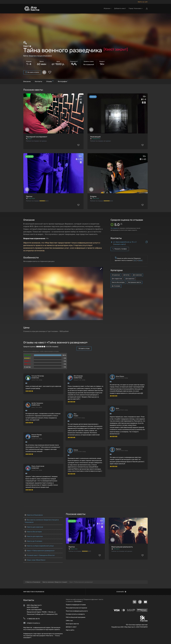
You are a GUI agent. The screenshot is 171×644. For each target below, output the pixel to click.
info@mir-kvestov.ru (33, 623)
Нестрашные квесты (135, 282)
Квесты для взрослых (34, 536)
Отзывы (50, 81)
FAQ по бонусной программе (76, 617)
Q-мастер (27, 367)
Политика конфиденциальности (77, 611)
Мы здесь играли (32, 72)
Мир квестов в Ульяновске (34, 592)
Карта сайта (70, 630)
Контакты (38, 81)
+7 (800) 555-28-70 (33, 619)
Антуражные (116, 275)
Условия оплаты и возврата (75, 614)
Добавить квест (120, 8)
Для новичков (137, 275)
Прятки (29, 196)
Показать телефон (120, 249)
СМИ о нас (69, 621)
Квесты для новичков (34, 527)
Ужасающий (95, 137)
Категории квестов (72, 624)
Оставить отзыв (84, 348)
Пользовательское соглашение (76, 608)
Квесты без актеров (118, 282)
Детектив (126, 275)
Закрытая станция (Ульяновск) (40, 56)
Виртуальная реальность (122, 547)
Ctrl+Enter (78, 601)
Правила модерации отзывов (76, 605)
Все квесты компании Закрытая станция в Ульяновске (42, 521)
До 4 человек (116, 286)
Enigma (93, 196)
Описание (27, 81)
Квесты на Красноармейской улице (39, 546)
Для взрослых (130, 279)
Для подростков (117, 279)
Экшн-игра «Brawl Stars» (35, 560)
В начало (121, 592)
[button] (101, 269)
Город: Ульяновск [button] (136, 8)
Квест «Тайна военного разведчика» (40, 551)
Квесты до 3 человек (33, 541)
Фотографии (63, 81)
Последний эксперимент (37, 137)
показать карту (119, 244)
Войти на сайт (143, 2)
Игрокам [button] (108, 8)
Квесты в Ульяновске (34, 515)
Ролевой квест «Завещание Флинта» (40, 555)
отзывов (114, 228)
